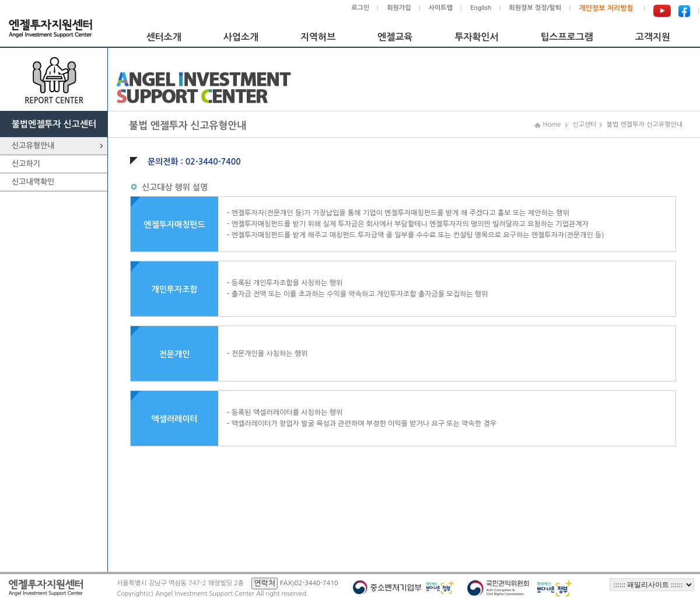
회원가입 (399, 8)
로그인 (360, 8)
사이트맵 (441, 8)
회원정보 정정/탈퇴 (535, 8)
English (481, 8)
